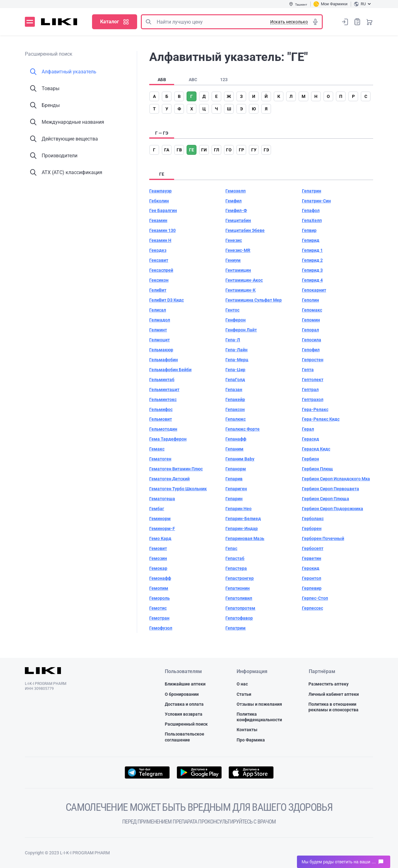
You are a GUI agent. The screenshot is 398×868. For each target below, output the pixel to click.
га (167, 150)
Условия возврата (184, 714)
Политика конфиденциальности (259, 717)
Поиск (148, 22)
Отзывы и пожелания (259, 704)
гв (179, 150)
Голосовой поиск (315, 22)
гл (217, 150)
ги (204, 150)
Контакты (247, 730)
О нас (242, 684)
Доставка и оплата (184, 704)
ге (192, 150)
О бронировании (182, 694)
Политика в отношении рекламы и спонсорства (333, 707)
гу (254, 150)
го (229, 150)
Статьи (244, 694)
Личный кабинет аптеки (334, 694)
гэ (266, 150)
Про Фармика (251, 740)
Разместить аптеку (329, 684)
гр (241, 150)
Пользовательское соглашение (185, 737)
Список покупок (357, 22)
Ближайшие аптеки (185, 684)
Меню (30, 22)
